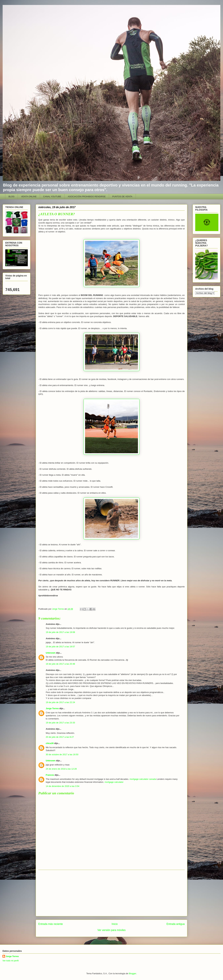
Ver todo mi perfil (11, 961)
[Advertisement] (111, 893)
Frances (50, 775)
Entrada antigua (176, 924)
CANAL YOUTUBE (52, 196)
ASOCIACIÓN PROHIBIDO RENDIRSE (87, 196)
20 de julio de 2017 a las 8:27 (60, 737)
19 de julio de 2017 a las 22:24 (60, 702)
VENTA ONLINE (29, 196)
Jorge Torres (52, 708)
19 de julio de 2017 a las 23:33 (60, 723)
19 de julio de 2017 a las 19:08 (60, 632)
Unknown (51, 653)
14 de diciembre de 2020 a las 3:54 (63, 786)
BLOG (12, 196)
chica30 (50, 743)
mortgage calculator (114, 782)
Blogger (132, 973)
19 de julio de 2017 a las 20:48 (60, 664)
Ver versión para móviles (112, 930)
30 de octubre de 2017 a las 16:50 (62, 754)
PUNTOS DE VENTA (122, 196)
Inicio (115, 924)
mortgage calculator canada (143, 779)
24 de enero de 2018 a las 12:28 (61, 769)
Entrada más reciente (51, 924)
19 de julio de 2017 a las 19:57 (60, 647)
